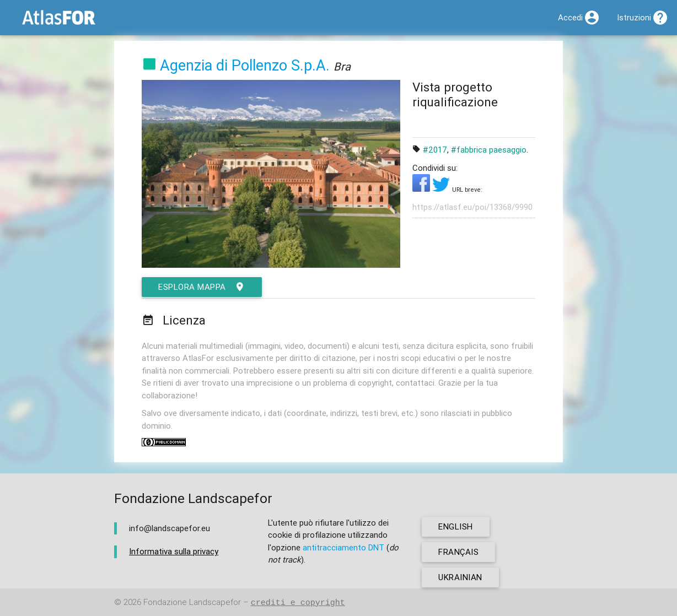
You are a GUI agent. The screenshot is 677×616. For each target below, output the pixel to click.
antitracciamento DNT (343, 547)
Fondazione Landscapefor (192, 603)
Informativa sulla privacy (174, 551)
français (458, 552)
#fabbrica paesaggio (489, 150)
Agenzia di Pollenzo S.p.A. (245, 65)
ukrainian (460, 577)
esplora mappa (202, 287)
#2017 (435, 150)
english (456, 526)
